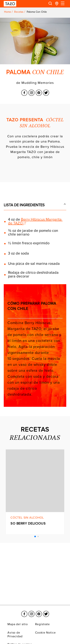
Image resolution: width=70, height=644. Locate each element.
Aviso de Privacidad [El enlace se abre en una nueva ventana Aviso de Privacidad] (15, 634)
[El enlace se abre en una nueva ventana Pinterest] (39, 91)
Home (8, 12)
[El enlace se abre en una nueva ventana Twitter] (46, 91)
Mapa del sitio (18, 624)
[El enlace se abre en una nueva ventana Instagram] (31, 91)
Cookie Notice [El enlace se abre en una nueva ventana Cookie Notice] (45, 633)
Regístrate (42, 624)
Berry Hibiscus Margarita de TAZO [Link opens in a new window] (35, 221)
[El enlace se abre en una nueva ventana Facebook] (24, 91)
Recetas (19, 12)
